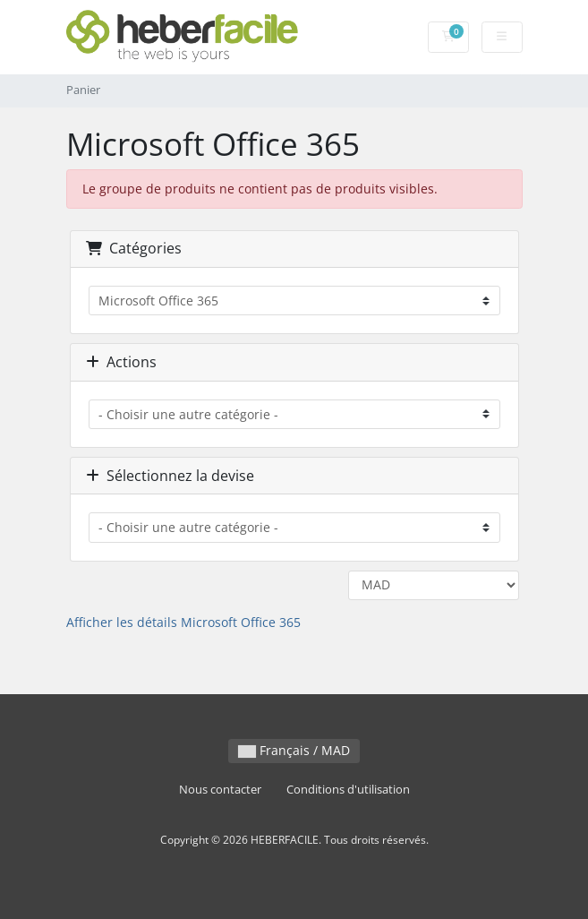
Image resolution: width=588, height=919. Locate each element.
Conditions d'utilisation (348, 790)
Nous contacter (220, 790)
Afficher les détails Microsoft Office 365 (183, 622)
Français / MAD (294, 750)
